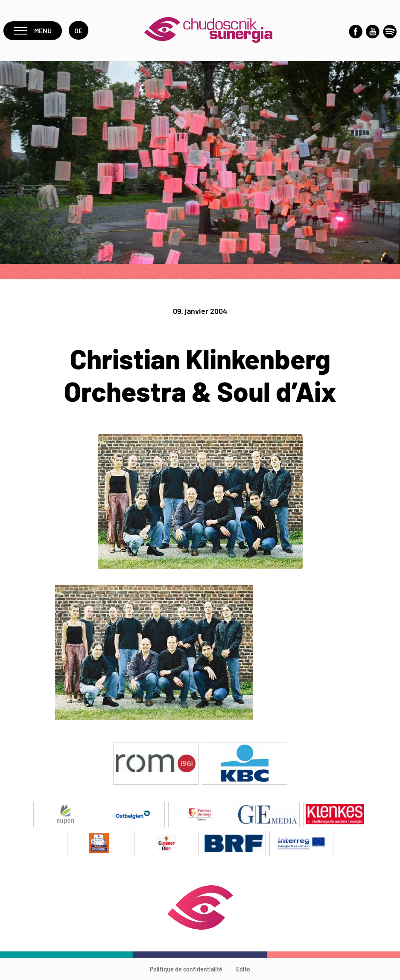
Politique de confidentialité (186, 969)
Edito (243, 969)
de (79, 30)
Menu (33, 30)
